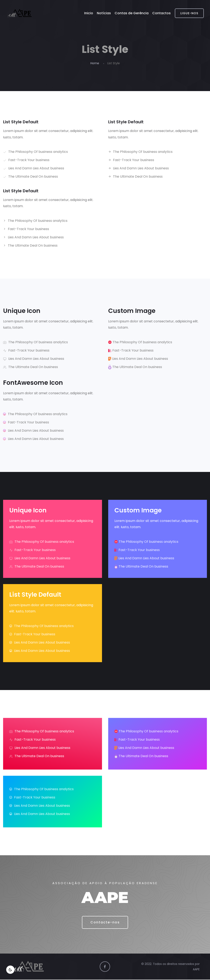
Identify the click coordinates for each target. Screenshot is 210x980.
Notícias (104, 13)
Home (95, 63)
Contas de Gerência (132, 13)
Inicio (89, 13)
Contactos (161, 13)
